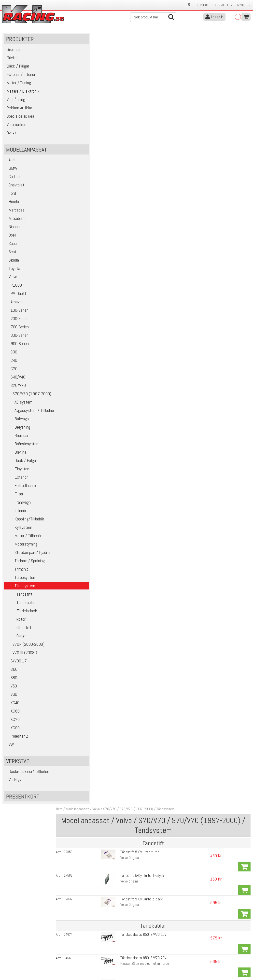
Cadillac (13, 180)
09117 (78, 355)
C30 (11, 356)
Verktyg (13, 783)
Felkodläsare (20, 489)
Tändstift (19, 598)
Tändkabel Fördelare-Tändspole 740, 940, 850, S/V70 (154, 157)
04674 (78, 132)
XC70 (12, 723)
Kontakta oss (74, 939)
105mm (120, 398)
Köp (244, 84)
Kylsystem (19, 531)
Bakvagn (17, 422)
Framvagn (18, 506)
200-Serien (17, 322)
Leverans (71, 950)
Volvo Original (124, 87)
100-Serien (17, 314)
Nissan (12, 230)
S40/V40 (15, 381)
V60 (11, 698)
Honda (12, 205)
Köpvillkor (224, 5)
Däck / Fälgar (21, 464)
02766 (78, 170)
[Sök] (153, 17)
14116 (78, 392)
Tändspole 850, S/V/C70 (132, 330)
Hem (69, 39)
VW (9, 748)
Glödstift (18, 631)
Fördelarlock (21, 614)
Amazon (14, 305)
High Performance (128, 201)
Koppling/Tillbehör (25, 523)
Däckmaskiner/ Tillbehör (27, 775)
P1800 (13, 289)
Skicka (244, 904)
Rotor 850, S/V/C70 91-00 (134, 281)
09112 (78, 342)
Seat (11, 255)
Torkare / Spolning (25, 564)
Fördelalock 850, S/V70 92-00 (137, 219)
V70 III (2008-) (21, 656)
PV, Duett (16, 297)
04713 (78, 157)
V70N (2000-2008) (25, 648)
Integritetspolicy (76, 960)
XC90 (12, 731)
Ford (10, 197)
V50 (11, 690)
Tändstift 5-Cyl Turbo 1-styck (137, 94)
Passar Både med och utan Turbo (139, 150)
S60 (11, 673)
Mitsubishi (15, 222)
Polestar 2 (16, 740)
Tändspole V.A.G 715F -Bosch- (136, 406)
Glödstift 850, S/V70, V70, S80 (138, 305)
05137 (78, 367)
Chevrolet (15, 189)
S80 (11, 681)
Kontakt (203, 5)
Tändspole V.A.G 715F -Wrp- (135, 392)
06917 (78, 306)
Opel (10, 239)
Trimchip (17, 573)
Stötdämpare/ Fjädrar (28, 556)
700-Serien (17, 330)
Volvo (11, 280)
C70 (11, 372)
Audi (10, 163)
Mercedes (15, 214)
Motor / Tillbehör (23, 539)
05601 (78, 219)
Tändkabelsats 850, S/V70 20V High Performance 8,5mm (151, 172)
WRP (118, 348)
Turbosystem (21, 581)
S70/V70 (15, 389)
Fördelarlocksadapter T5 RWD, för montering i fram (152, 232)
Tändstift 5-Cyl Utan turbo (134, 82)
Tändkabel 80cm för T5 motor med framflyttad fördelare (156, 182)
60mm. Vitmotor (127, 373)
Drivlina (16, 456)
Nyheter (244, 5)
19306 (78, 195)
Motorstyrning (21, 548)
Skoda (12, 264)
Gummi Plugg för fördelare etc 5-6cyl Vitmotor (149, 367)
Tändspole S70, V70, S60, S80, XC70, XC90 (146, 342)
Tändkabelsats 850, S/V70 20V (138, 145)
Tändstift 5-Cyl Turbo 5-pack (136, 108)
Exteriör (16, 481)
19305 (78, 182)
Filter (14, 497)
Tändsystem (175, 39)
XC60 (12, 715)
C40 (11, 364)
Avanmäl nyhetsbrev (17, 965)
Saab (11, 247)
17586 (78, 94)
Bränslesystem (22, 447)
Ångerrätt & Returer (79, 955)
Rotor (15, 623)
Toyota (13, 272)
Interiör (16, 514)
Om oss (134, 939)
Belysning (18, 431)
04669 (78, 145)
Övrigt (15, 639)
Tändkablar (20, 606)
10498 (78, 232)
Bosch (119, 360)
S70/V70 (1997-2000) (28, 397)
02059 (78, 82)
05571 (78, 281)
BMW (11, 172)
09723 (78, 330)
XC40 (12, 706)
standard (121, 188)
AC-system (19, 406)
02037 (78, 108)
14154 (78, 406)
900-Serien (17, 347)
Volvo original (124, 100)
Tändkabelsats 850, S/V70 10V (138, 132)
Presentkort (23, 800)
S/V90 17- (16, 665)
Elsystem (18, 472)
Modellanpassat (87, 39)
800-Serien (17, 339)
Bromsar (17, 439)
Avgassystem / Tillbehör (30, 414)
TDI (117, 311)
